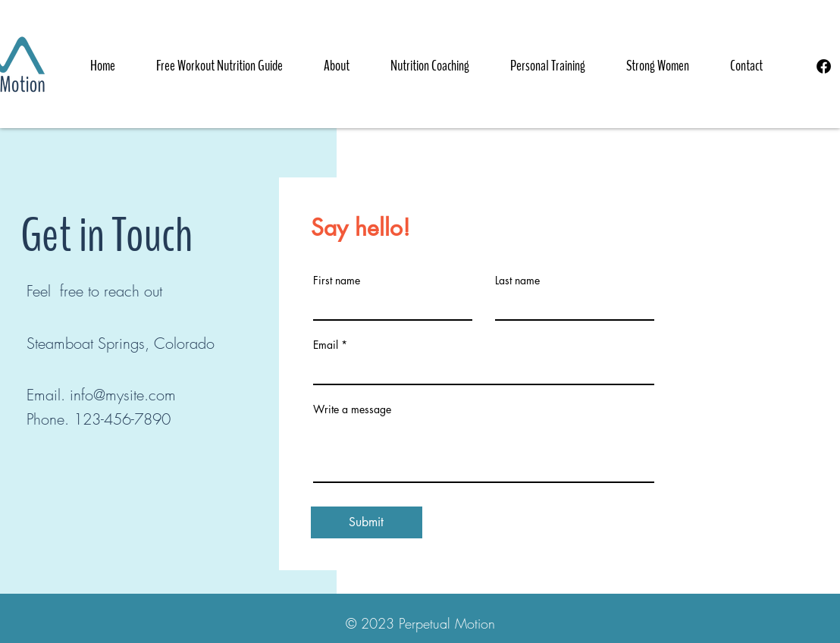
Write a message (352, 409)
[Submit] (367, 522)
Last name (517, 281)
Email (326, 345)
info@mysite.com (123, 395)
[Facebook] (824, 66)
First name (337, 281)
